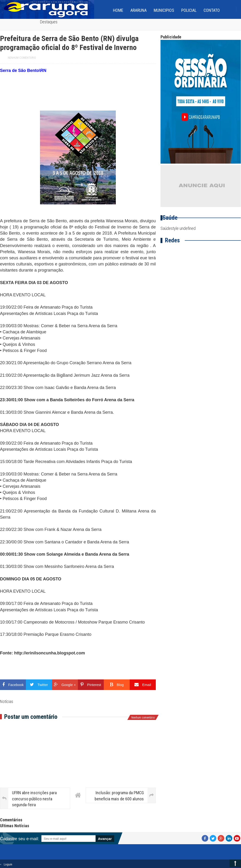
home (118, 10)
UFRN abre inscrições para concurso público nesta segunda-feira (34, 799)
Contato (212, 10)
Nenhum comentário (22, 58)
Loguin (8, 864)
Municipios (164, 10)
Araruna (139, 10)
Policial (189, 10)
